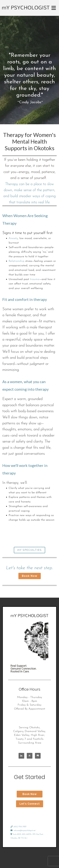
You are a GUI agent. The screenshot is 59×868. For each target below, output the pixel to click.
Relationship (17, 261)
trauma (35, 279)
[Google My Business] (38, 756)
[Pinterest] (30, 756)
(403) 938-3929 (18, 827)
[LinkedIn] (21, 756)
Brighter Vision (38, 858)
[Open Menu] (54, 8)
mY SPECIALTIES (29, 550)
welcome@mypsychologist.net (23, 831)
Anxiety (13, 238)
